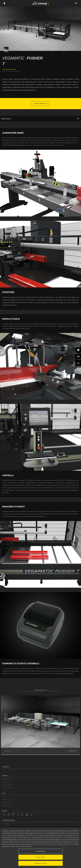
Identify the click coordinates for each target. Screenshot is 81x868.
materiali (8, 71)
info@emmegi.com (6, 805)
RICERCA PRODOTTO (7, 785)
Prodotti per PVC (16, 71)
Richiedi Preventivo (40, 104)
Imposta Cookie (41, 851)
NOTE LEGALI (5, 827)
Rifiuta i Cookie (41, 857)
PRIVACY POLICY (6, 824)
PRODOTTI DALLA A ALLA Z (8, 788)
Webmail (4, 797)
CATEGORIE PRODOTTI (7, 779)
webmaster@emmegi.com (8, 803)
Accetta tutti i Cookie (41, 863)
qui (32, 846)
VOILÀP (4, 770)
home (4, 71)
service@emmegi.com (7, 800)
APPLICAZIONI (5, 782)
